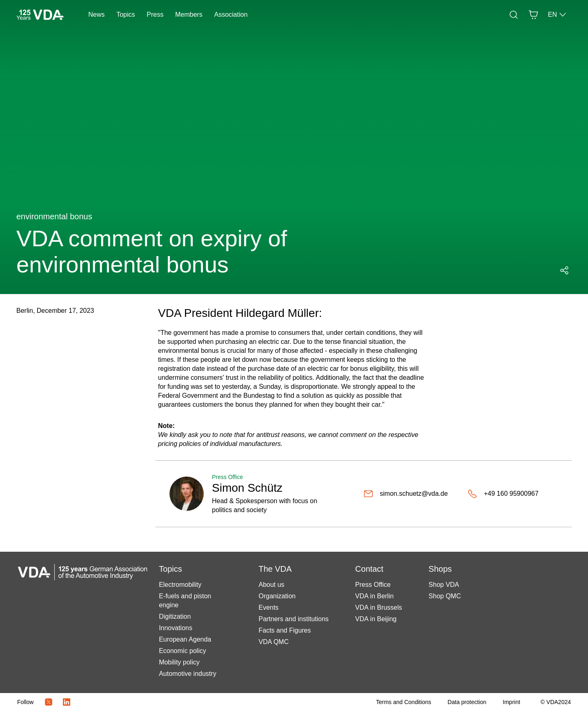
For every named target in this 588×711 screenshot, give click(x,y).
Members (189, 14)
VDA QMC (274, 642)
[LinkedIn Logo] (67, 702)
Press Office (373, 585)
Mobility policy (179, 662)
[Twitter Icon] (49, 702)
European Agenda (185, 639)
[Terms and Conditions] (404, 702)
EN (557, 15)
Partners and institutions (294, 619)
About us (271, 585)
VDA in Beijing (376, 619)
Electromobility (180, 585)
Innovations (176, 628)
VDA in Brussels (379, 607)
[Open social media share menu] (564, 270)
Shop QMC (445, 596)
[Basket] (533, 15)
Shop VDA (444, 585)
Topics (126, 14)
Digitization (175, 616)
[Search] (514, 15)
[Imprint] (511, 702)
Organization (277, 596)
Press (155, 14)
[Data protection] (467, 702)
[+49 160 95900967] (503, 494)
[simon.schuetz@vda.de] (406, 494)
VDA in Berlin (374, 596)
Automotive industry (188, 674)
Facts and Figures (285, 630)
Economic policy (183, 651)
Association (231, 14)
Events (268, 607)
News (96, 14)
